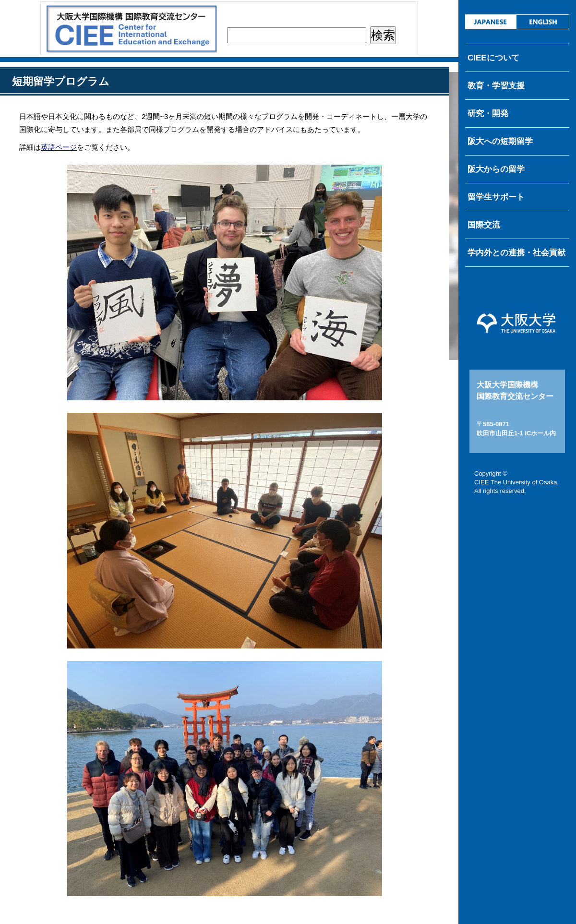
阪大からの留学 (496, 169)
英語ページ (59, 147)
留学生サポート (496, 197)
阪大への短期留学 (500, 141)
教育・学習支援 (496, 86)
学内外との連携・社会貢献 (516, 253)
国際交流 (484, 225)
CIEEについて (493, 58)
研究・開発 (488, 114)
